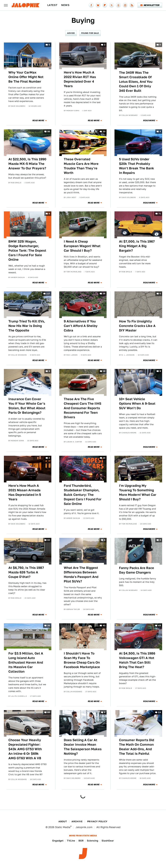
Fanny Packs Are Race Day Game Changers (137, 570)
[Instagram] (125, 5)
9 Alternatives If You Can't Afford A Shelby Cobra (81, 326)
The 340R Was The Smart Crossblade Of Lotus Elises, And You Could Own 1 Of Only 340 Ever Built (136, 82)
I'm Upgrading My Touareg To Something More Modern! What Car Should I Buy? (138, 492)
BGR (81, 841)
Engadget (58, 841)
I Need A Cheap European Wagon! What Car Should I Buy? (82, 246)
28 (104, 294)
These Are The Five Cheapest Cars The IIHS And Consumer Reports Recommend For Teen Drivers (83, 408)
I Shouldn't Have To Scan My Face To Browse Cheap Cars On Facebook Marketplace (82, 660)
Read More (38, 121)
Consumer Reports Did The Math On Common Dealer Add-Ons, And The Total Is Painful (137, 747)
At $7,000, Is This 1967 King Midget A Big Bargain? (137, 246)
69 (49, 712)
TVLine (71, 841)
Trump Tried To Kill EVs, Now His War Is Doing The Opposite (27, 326)
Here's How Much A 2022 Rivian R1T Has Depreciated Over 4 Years (80, 79)
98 (49, 131)
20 (104, 131)
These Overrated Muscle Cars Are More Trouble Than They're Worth (81, 166)
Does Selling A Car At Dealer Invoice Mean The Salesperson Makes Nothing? (83, 747)
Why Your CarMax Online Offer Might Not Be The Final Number (26, 77)
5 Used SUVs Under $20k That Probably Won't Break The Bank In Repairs (137, 166)
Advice (71, 33)
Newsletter (150, 5)
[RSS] (132, 5)
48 (159, 626)
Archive (77, 821)
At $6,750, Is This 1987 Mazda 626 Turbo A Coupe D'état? (26, 572)
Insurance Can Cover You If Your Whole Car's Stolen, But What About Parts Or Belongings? (27, 406)
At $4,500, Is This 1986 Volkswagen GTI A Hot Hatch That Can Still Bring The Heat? (137, 660)
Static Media (63, 827)
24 (159, 712)
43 (104, 626)
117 (48, 294)
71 (160, 214)
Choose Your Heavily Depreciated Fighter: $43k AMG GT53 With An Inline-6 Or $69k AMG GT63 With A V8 (25, 749)
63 (49, 540)
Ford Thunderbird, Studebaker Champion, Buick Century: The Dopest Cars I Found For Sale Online (83, 495)
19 (104, 458)
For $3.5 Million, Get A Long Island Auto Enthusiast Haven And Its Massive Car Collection (26, 662)
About (63, 821)
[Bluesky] (98, 5)
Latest (52, 5)
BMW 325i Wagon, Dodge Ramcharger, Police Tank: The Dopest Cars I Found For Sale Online (27, 250)
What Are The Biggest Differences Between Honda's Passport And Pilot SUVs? (81, 575)
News (65, 5)
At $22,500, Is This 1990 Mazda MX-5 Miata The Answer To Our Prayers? (27, 164)
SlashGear (108, 841)
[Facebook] (91, 5)
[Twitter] (112, 5)
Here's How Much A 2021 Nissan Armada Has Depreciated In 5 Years (25, 492)
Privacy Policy (97, 821)
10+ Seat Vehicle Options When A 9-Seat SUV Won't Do (137, 404)
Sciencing (93, 841)
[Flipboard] (105, 5)
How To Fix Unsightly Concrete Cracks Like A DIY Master (137, 326)
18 (104, 371)
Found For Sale (90, 33)
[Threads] (118, 5)
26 (49, 626)
